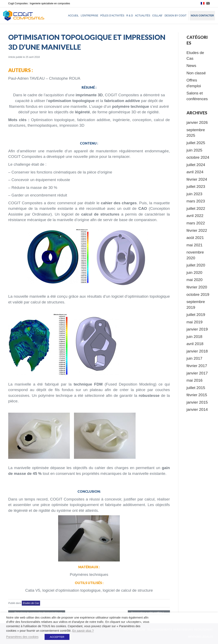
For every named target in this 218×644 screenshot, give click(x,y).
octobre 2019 (198, 294)
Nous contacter (202, 16)
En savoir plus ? (83, 631)
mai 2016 (195, 380)
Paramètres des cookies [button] (22, 637)
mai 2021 (195, 245)
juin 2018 (194, 337)
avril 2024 (195, 172)
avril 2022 (195, 216)
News (191, 66)
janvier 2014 (197, 409)
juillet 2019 (196, 315)
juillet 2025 (196, 143)
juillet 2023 (196, 187)
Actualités (143, 16)
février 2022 (197, 230)
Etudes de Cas (31, 603)
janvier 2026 (197, 122)
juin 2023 (194, 194)
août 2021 (195, 238)
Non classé (196, 73)
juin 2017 (194, 358)
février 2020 (197, 287)
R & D (130, 16)
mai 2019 (195, 322)
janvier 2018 (197, 351)
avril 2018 (195, 344)
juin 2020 (194, 273)
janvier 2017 (197, 373)
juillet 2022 (196, 208)
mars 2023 (196, 201)
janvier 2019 (197, 329)
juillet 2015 (196, 388)
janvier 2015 (197, 402)
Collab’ (157, 16)
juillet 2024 (196, 165)
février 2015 (197, 395)
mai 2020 (195, 280)
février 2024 (197, 179)
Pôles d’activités (112, 16)
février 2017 (197, 366)
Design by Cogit (175, 16)
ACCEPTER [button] (57, 637)
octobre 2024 (198, 157)
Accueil (73, 16)
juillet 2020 (196, 265)
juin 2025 (194, 150)
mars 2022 (196, 223)
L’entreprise (89, 16)
